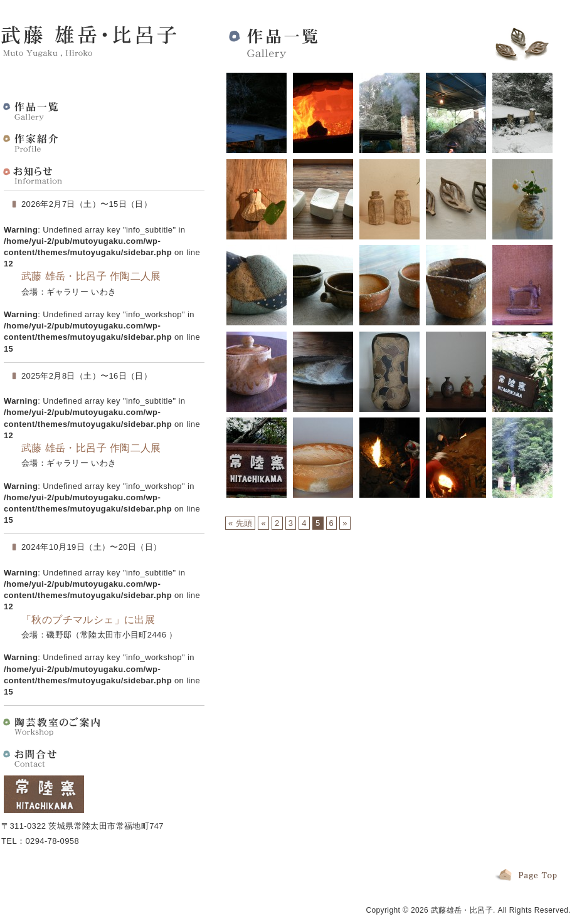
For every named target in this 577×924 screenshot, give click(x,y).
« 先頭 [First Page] (240, 523)
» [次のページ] (345, 523)
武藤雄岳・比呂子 (462, 910)
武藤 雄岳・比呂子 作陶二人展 (91, 276)
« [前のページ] (263, 523)
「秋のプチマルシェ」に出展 (88, 620)
